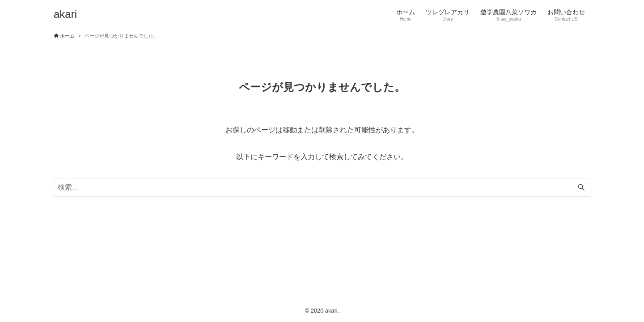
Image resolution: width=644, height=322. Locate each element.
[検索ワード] (322, 187)
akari (65, 14)
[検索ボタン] (581, 187)
